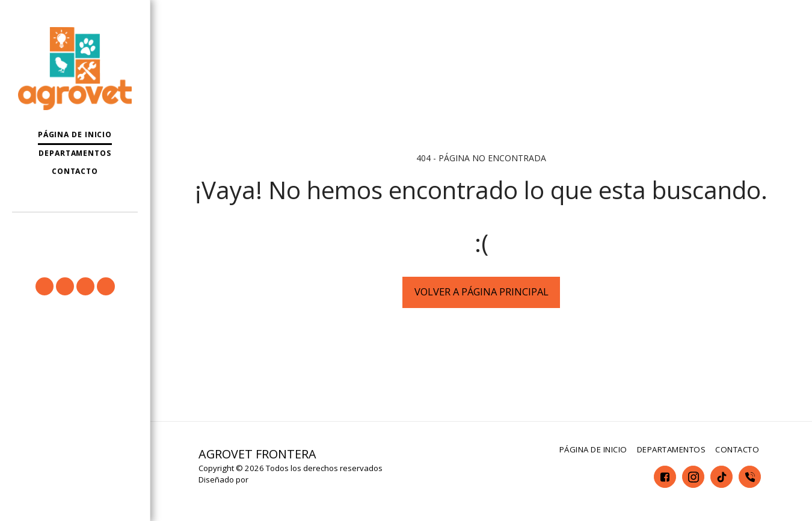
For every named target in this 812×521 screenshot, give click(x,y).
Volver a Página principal (481, 291)
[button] (75, 230)
